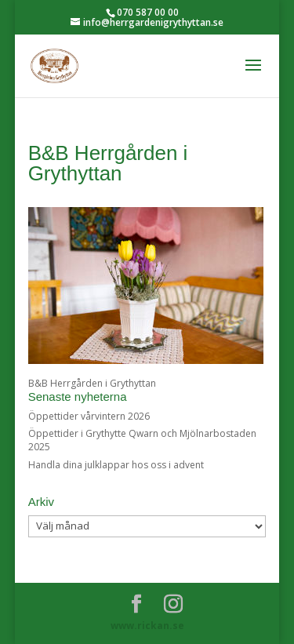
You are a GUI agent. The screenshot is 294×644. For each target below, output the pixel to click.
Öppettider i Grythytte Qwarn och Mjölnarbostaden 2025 (142, 440)
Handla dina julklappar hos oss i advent (116, 465)
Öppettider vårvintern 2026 (89, 416)
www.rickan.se (147, 626)
